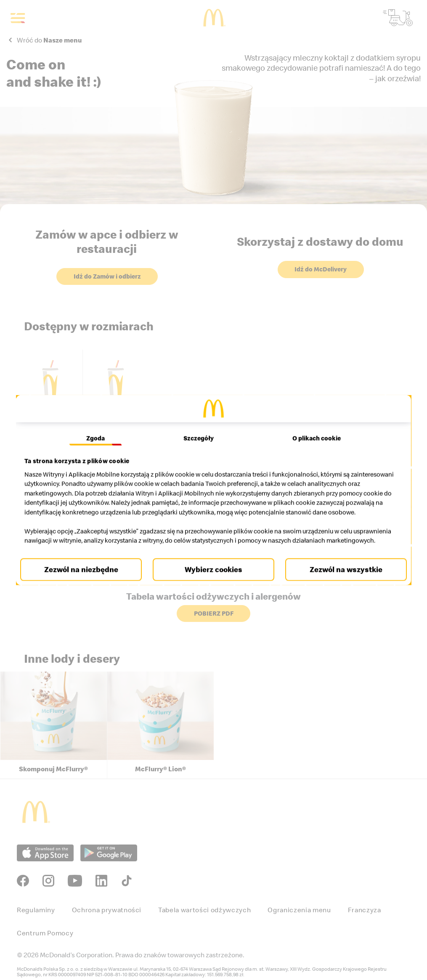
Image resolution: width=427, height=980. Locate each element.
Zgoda (98, 429)
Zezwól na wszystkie (342, 579)
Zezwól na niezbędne (85, 579)
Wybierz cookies (213, 579)
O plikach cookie (314, 429)
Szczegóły (199, 429)
